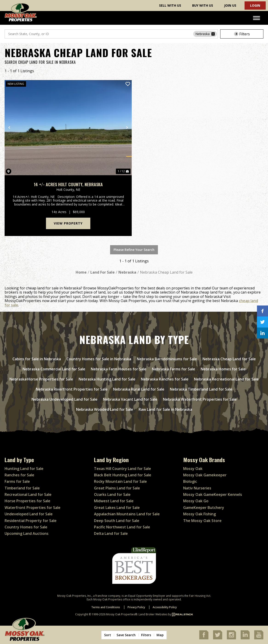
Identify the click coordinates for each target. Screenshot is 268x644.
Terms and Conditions (106, 607)
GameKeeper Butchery (204, 508)
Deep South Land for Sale (117, 521)
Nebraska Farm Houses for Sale (119, 369)
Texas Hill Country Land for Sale (123, 469)
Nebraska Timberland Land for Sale (201, 389)
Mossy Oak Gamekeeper (205, 475)
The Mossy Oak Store (202, 521)
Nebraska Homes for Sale (223, 369)
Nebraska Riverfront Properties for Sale (72, 389)
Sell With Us (170, 5)
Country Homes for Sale (26, 527)
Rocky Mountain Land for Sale (120, 481)
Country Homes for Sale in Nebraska (99, 359)
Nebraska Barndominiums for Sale (167, 359)
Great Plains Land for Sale (117, 488)
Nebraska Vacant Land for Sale (130, 399)
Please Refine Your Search (134, 250)
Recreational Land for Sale (28, 494)
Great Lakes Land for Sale (117, 508)
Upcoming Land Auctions (27, 533)
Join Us (230, 5)
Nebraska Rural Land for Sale (139, 389)
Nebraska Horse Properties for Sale (41, 379)
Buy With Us (203, 5)
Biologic (190, 481)
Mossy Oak (193, 469)
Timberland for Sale (22, 488)
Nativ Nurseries (197, 488)
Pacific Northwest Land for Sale (122, 527)
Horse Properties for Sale (27, 501)
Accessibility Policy (165, 607)
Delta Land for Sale (111, 533)
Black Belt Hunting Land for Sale (123, 475)
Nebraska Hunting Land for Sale (107, 379)
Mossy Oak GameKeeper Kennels (213, 494)
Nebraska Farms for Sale (174, 369)
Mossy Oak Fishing (200, 514)
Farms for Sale (17, 481)
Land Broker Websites (153, 614)
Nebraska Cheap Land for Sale (229, 359)
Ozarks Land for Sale (112, 494)
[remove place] (213, 34)
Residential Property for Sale (31, 521)
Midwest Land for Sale (114, 501)
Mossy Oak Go (196, 501)
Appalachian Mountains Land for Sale (127, 514)
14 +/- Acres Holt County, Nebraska (68, 185)
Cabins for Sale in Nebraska (37, 359)
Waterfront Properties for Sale (33, 508)
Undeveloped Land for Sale (29, 514)
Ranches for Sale (19, 475)
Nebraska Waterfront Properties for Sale (200, 399)
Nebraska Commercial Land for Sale (54, 369)
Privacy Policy (136, 607)
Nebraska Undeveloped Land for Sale (64, 399)
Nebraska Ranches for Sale (165, 379)
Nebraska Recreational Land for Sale (226, 379)
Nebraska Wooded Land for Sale (105, 409)
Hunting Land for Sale (24, 469)
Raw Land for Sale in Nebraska (165, 409)
